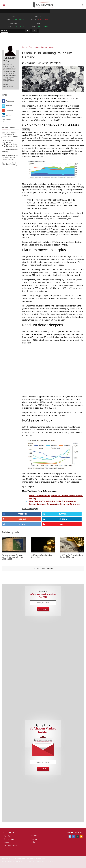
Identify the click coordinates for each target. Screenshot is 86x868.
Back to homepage (30, 509)
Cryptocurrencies (10, 846)
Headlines (52, 11)
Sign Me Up (43, 610)
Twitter (7, 106)
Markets (7, 836)
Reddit (7, 120)
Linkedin (7, 115)
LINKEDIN (55, 519)
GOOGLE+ (15, 519)
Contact (34, 836)
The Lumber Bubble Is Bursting (10, 151)
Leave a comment (43, 569)
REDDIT (14, 524)
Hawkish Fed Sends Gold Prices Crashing (9, 164)
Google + (7, 111)
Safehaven (9, 833)
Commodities (9, 839)
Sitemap (34, 839)
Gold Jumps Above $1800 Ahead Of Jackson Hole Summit (10, 135)
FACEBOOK (15, 514)
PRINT (54, 524)
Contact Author (8, 87)
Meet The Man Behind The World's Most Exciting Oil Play (10, 158)
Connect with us (74, 833)
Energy (6, 842)
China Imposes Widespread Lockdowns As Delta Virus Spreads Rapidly (10, 143)
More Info (7, 85)
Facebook (8, 101)
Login (33, 842)
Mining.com (30, 63)
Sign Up (26, 130)
